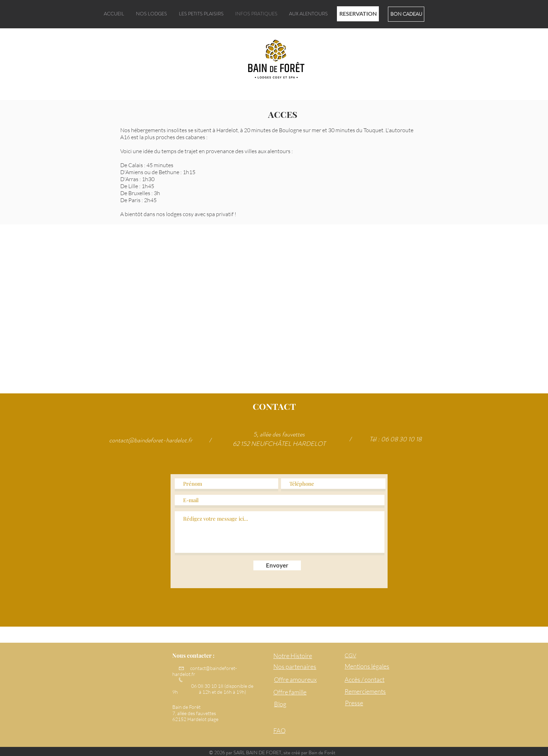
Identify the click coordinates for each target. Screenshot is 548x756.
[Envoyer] (277, 565)
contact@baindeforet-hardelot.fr (151, 440)
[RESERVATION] (358, 14)
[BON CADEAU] (406, 14)
